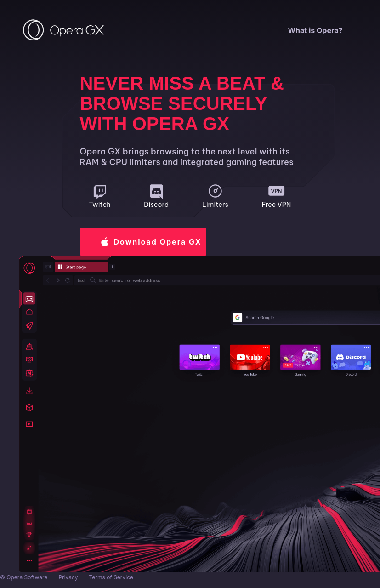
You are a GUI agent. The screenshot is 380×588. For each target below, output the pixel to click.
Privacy (68, 577)
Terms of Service (111, 577)
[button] (143, 242)
